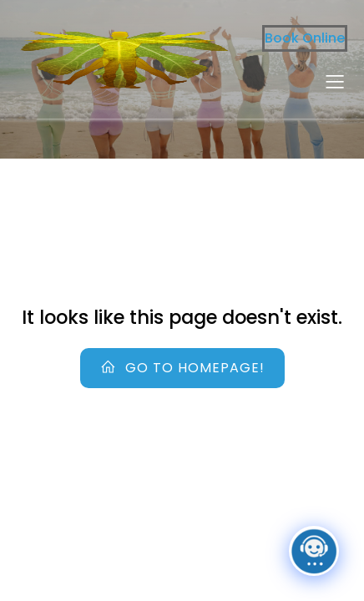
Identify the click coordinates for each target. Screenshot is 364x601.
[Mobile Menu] (335, 81)
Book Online (305, 38)
